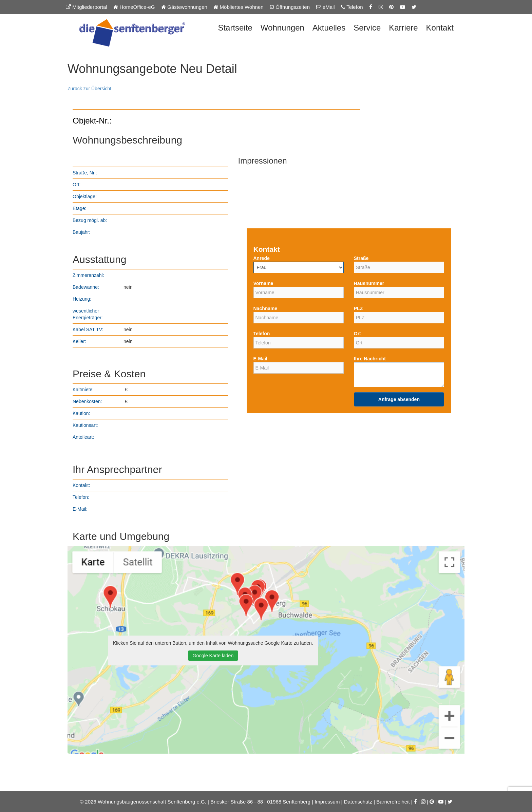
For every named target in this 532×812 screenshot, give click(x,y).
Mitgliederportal (87, 7)
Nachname (265, 308)
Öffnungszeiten (290, 7)
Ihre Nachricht (370, 359)
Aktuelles (329, 28)
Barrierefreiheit (393, 802)
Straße (361, 258)
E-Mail (260, 359)
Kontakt (440, 28)
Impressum (327, 802)
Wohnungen (282, 28)
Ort (357, 334)
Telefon (352, 7)
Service (367, 28)
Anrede (262, 258)
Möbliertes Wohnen (238, 7)
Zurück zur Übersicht (89, 89)
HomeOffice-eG (134, 7)
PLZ (358, 308)
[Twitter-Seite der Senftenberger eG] (414, 7)
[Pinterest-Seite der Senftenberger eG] (391, 7)
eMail (326, 7)
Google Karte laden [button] (213, 656)
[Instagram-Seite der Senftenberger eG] (381, 7)
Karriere (403, 28)
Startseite (235, 28)
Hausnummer (369, 283)
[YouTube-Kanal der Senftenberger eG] (403, 7)
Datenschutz (358, 802)
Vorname (263, 283)
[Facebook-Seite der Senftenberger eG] (371, 7)
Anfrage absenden (399, 399)
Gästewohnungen (184, 7)
